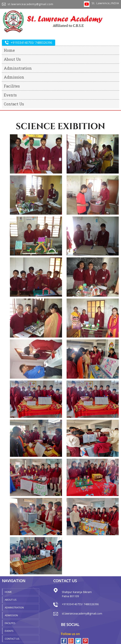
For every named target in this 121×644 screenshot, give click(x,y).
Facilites (12, 86)
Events (10, 95)
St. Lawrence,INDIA (105, 3)
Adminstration (18, 68)
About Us (12, 59)
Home (9, 50)
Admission (14, 77)
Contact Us (14, 104)
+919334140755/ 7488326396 (29, 43)
